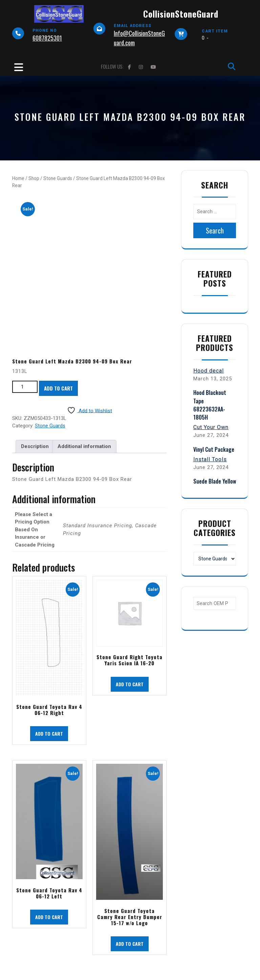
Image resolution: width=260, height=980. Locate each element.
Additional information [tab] (84, 446)
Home (18, 178)
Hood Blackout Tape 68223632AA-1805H (210, 405)
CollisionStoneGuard (181, 14)
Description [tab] (35, 446)
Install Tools (210, 459)
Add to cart (58, 388)
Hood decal (209, 371)
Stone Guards (58, 178)
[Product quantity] (25, 387)
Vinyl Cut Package (214, 449)
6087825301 (47, 38)
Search (215, 230)
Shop (34, 178)
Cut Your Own (211, 427)
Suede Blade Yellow (215, 481)
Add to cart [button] (49, 733)
